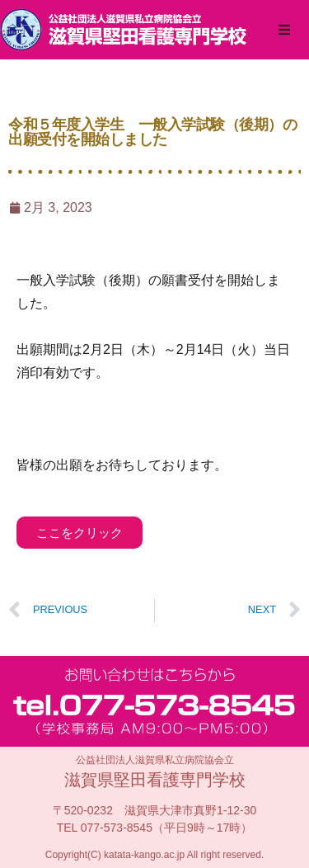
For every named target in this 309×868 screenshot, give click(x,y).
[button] (284, 30)
